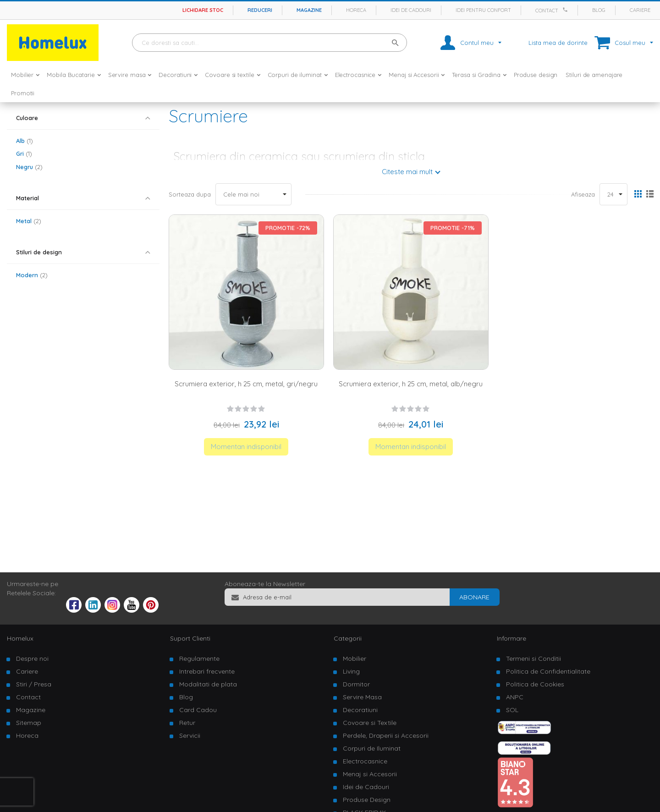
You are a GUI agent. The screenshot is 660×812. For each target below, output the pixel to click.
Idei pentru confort (483, 10)
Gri (24, 154)
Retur (187, 723)
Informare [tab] (511, 638)
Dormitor (356, 684)
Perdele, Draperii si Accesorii (386, 735)
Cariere (640, 10)
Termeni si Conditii (533, 658)
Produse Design (367, 800)
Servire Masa (362, 697)
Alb (25, 141)
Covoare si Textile (370, 723)
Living (351, 671)
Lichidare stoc (203, 10)
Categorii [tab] (348, 638)
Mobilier (355, 658)
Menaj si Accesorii (370, 774)
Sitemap (29, 723)
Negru (29, 167)
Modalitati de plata (208, 684)
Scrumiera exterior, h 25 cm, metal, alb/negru (411, 384)
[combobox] (269, 43)
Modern (32, 275)
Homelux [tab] (20, 638)
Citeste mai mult (407, 172)
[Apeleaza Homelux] (566, 10)
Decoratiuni (360, 710)
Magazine (309, 10)
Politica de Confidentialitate (548, 671)
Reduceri (260, 10)
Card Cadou (198, 710)
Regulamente (199, 658)
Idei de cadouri (411, 10)
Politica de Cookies (535, 684)
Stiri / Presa (34, 684)
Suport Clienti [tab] (190, 638)
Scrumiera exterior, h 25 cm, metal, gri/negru (246, 384)
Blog (599, 10)
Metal (29, 221)
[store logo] (53, 43)
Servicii (190, 735)
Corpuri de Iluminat (372, 748)
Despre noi (32, 658)
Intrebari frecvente (207, 671)
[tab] (83, 118)
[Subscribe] (474, 597)
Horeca (356, 10)
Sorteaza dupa (190, 194)
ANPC (515, 697)
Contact (547, 11)
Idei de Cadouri (366, 787)
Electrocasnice (365, 761)
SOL (512, 710)
